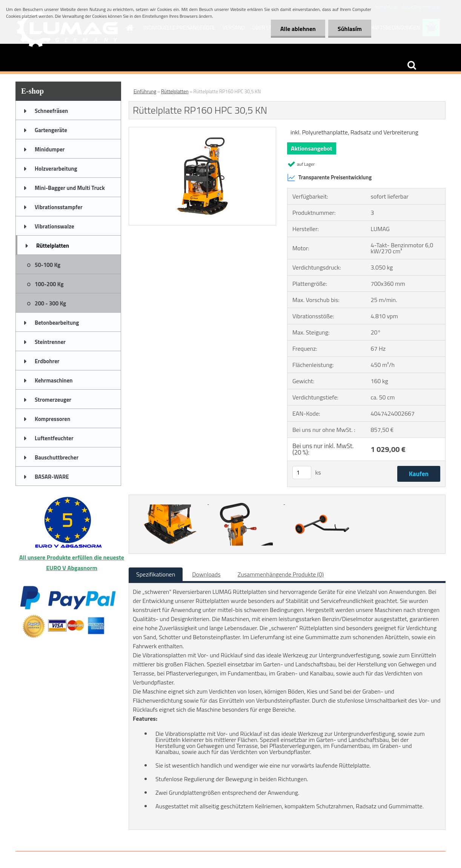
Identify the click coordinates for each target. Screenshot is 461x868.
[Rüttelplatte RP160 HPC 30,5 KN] (202, 130)
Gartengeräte (51, 130)
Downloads (206, 574)
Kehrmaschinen (54, 380)
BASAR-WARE (52, 477)
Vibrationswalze (55, 226)
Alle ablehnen (298, 29)
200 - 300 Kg (50, 303)
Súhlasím (350, 29)
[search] (412, 65)
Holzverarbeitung (56, 169)
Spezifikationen (156, 574)
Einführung (145, 91)
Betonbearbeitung (57, 323)
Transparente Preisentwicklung (329, 177)
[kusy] (302, 473)
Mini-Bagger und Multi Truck (70, 188)
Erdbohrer (47, 361)
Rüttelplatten (53, 246)
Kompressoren (52, 419)
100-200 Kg (49, 284)
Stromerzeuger (53, 400)
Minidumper (50, 149)
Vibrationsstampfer (58, 207)
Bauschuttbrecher (57, 457)
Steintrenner (50, 342)
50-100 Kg (48, 265)
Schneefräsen (51, 111)
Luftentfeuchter (54, 438)
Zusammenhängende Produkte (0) (281, 574)
